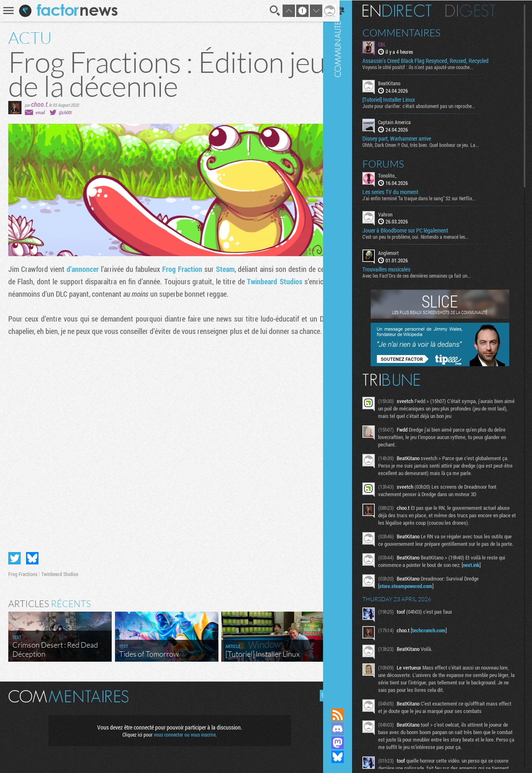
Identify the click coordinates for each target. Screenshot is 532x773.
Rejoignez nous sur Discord (348, 729)
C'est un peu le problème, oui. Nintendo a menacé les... (426, 236)
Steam (222, 269)
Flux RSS (348, 715)
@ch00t (65, 112)
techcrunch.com (439, 637)
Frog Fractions (23, 570)
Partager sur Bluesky (32, 555)
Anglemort (399, 252)
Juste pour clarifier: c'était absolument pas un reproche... (429, 106)
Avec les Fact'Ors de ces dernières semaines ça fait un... (427, 275)
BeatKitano (400, 83)
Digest (481, 10)
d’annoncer (81, 269)
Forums (394, 163)
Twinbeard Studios (269, 281)
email (40, 112)
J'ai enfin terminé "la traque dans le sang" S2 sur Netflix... (429, 197)
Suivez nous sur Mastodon (348, 743)
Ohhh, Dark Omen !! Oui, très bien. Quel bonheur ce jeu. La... (431, 144)
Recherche (269, 11)
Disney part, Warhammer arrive (407, 138)
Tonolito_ (398, 175)
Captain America (405, 122)
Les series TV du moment (401, 191)
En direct (407, 10)
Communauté (348, 346)
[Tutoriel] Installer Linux (399, 99)
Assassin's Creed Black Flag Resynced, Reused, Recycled (436, 60)
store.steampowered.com (416, 593)
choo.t (39, 104)
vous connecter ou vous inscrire (182, 731)
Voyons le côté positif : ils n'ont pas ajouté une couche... (428, 67)
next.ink (482, 572)
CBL (392, 44)
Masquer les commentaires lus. (319, 692)
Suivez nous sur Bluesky (348, 757)
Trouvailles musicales (397, 269)
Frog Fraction (179, 269)
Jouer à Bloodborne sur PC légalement (416, 230)
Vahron (396, 214)
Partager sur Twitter (14, 555)
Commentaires (412, 32)
